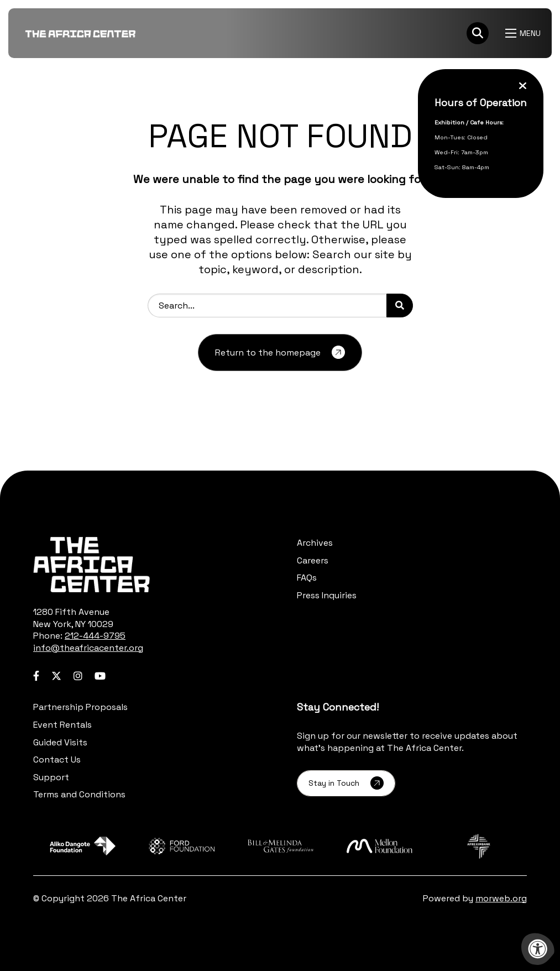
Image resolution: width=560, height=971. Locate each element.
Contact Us (57, 759)
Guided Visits (60, 742)
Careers (313, 560)
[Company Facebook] (36, 676)
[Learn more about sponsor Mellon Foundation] (380, 846)
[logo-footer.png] (91, 565)
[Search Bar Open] (478, 33)
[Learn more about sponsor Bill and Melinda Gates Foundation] (281, 846)
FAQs (307, 578)
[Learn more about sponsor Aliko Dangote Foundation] (83, 846)
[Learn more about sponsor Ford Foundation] (182, 846)
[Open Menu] (524, 33)
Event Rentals (62, 725)
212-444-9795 (95, 636)
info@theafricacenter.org (88, 648)
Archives (315, 543)
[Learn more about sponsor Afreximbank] (478, 846)
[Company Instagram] (78, 676)
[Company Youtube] (100, 676)
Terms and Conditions (79, 794)
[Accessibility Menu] (538, 949)
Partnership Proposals (80, 707)
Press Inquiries (327, 595)
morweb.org (501, 898)
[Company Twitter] (56, 676)
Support (51, 777)
